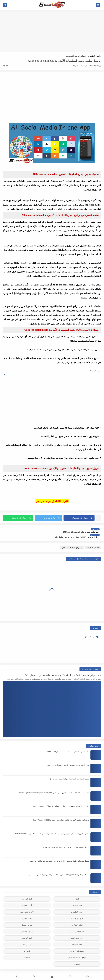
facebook (27, 951)
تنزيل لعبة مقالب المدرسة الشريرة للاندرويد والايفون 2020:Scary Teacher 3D (61, 814)
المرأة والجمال (27, 919)
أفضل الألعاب (27, 899)
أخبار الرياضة (27, 893)
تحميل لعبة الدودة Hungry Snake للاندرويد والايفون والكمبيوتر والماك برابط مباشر (59, 869)
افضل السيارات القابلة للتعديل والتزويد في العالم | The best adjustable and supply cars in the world (54, 787)
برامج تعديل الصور (77, 932)
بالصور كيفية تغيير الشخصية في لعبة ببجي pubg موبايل (69, 773)
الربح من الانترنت (77, 912)
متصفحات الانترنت (77, 945)
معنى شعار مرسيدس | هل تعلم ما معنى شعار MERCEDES (68, 746)
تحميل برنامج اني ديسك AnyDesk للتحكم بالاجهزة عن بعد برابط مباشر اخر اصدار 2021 (63, 669)
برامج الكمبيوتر (27, 925)
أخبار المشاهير (77, 899)
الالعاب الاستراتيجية (27, 906)
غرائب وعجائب (27, 938)
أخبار (77, 893)
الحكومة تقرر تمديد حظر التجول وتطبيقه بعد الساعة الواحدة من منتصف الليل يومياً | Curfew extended (52, 828)
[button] (79, 517)
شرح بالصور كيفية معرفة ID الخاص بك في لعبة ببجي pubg (68, 759)
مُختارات (27, 945)
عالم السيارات (77, 938)
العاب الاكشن (27, 912)
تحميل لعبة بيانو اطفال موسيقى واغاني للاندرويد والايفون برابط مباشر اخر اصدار (60, 855)
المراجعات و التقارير (77, 925)
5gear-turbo (81, 971)
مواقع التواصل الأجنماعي (76, 56)
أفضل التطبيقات (94, 56)
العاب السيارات (77, 919)
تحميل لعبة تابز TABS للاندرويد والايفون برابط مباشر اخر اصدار (66, 841)
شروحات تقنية (27, 932)
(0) (5, 66)
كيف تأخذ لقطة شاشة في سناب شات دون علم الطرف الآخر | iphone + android (61, 800)
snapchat (77, 958)
